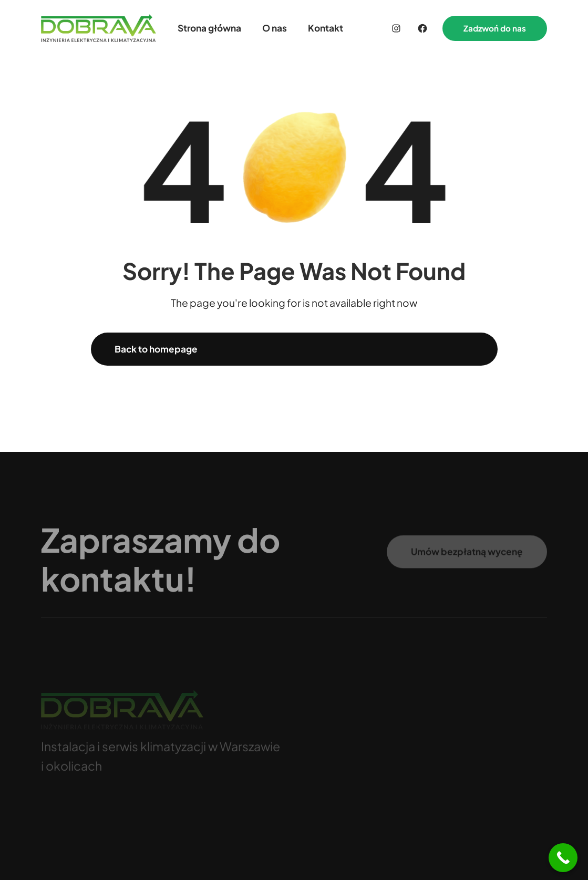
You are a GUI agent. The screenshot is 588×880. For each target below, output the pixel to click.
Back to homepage (156, 349)
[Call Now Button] (563, 858)
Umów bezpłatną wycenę (467, 555)
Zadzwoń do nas (495, 28)
